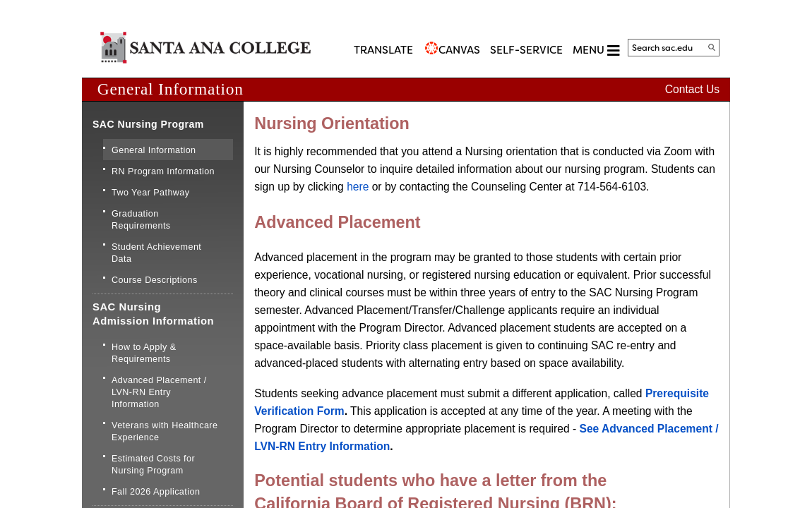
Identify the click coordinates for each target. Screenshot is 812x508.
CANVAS (459, 50)
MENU (596, 50)
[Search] (712, 47)
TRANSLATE (383, 50)
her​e (358, 187)
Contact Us (692, 89)
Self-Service (526, 50)
